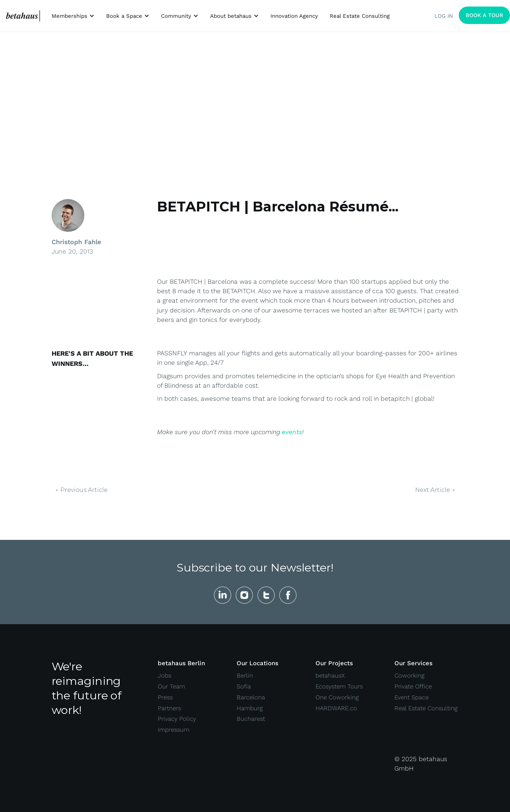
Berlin (245, 675)
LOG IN (444, 16)
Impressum (174, 730)
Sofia (244, 686)
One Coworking (337, 697)
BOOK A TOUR (484, 15)
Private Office (413, 686)
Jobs (164, 675)
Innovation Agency (294, 16)
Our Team (171, 686)
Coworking (409, 675)
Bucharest (251, 719)
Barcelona (251, 697)
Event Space (411, 697)
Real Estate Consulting (360, 16)
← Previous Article (81, 490)
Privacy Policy (177, 719)
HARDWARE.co (336, 708)
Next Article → (435, 490)
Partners (169, 708)
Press (165, 697)
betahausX (330, 675)
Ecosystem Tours (339, 686)
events (292, 432)
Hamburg (250, 708)
